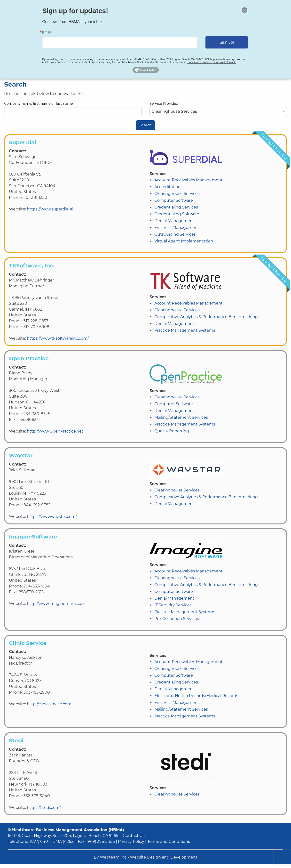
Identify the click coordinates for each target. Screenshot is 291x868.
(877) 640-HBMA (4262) (52, 841)
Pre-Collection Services (177, 619)
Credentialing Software (177, 214)
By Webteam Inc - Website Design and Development (146, 857)
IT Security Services (173, 605)
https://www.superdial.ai (50, 209)
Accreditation (167, 187)
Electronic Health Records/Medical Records (196, 696)
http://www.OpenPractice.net (55, 431)
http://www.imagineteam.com (56, 604)
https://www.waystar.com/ (52, 517)
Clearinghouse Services (177, 194)
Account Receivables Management (189, 180)
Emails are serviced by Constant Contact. (208, 61)
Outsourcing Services (175, 234)
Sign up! (223, 42)
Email (51, 33)
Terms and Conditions (169, 841)
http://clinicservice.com (49, 704)
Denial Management (174, 221)
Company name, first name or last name (73, 109)
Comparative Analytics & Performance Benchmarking (206, 317)
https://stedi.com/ (44, 808)
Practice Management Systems (185, 330)
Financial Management (177, 228)
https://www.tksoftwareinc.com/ (58, 338)
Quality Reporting (172, 431)
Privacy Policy (131, 841)
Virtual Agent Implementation (184, 241)
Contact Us (134, 836)
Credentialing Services (176, 207)
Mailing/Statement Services (181, 417)
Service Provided (218, 109)
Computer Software (174, 200)
